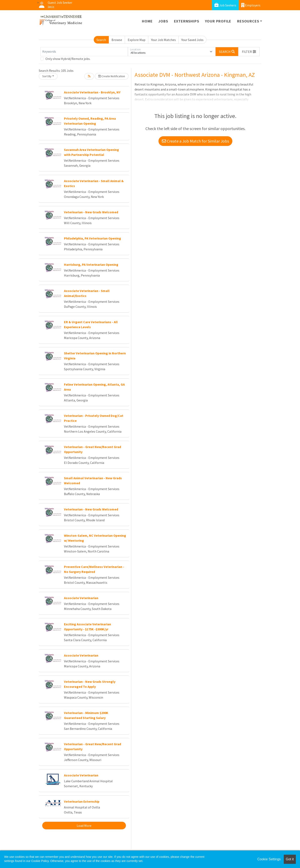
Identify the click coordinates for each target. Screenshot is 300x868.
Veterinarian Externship (82, 801)
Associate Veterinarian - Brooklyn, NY (92, 92)
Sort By (47, 76)
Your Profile (218, 21)
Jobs (163, 21)
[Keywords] (84, 52)
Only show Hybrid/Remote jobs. (68, 59)
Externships (187, 21)
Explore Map (137, 40)
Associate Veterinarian (81, 598)
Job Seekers (225, 5)
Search (101, 40)
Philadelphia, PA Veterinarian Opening (92, 238)
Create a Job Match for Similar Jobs (195, 141)
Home (147, 21)
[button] (249, 52)
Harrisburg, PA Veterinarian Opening (91, 264)
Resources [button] (248, 21)
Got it (290, 859)
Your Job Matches (163, 40)
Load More (84, 826)
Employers (251, 5)
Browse (117, 40)
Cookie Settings (269, 859)
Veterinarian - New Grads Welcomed (91, 212)
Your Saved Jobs (192, 40)
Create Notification (112, 76)
